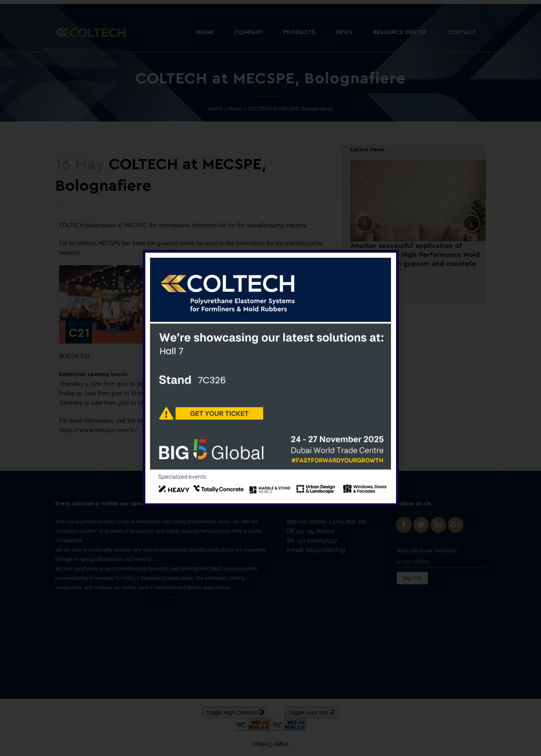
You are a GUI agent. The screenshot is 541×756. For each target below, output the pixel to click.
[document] (270, 378)
